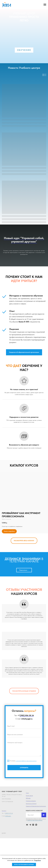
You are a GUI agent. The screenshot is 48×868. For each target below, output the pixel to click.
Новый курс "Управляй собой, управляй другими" (24, 240)
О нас (27, 793)
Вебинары (28, 798)
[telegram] (30, 825)
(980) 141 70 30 (9, 813)
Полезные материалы (31, 801)
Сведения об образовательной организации (36, 806)
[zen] (33, 825)
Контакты (4, 811)
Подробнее (37, 860)
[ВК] (36, 825)
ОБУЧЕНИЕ (24, 50)
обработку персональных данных (35, 820)
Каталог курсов (29, 795)
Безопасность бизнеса (31, 803)
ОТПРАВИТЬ (24, 768)
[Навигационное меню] (45, 5)
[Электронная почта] (27, 825)
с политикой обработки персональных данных (26, 761)
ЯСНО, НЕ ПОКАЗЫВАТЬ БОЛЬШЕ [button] (24, 865)
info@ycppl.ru (8, 816)
